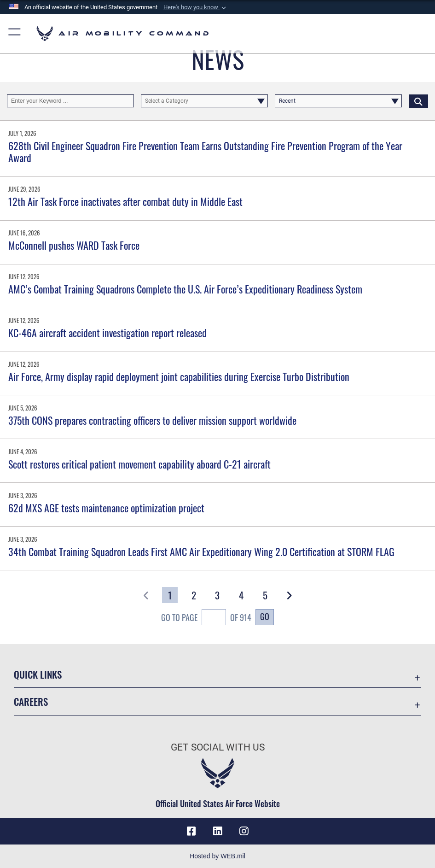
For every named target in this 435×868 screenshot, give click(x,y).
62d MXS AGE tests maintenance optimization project (106, 508)
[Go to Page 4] (241, 595)
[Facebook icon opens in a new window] (191, 831)
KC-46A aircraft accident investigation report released (107, 333)
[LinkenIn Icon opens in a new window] (218, 831)
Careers (31, 701)
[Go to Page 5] (265, 595)
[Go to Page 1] (170, 595)
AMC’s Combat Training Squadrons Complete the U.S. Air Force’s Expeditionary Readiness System (185, 289)
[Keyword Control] (70, 101)
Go (265, 616)
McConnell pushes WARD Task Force (74, 245)
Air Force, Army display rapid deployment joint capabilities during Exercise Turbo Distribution (179, 376)
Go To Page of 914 (206, 619)
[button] (196, 7)
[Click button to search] (418, 101)
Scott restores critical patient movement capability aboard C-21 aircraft (139, 464)
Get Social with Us (218, 747)
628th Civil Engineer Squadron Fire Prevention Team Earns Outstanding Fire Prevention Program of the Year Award (205, 152)
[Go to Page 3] (218, 595)
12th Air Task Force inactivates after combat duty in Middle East (125, 201)
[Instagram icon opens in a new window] (244, 831)
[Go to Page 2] (194, 595)
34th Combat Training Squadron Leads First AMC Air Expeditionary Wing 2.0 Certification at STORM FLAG (201, 551)
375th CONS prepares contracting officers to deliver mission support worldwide (152, 420)
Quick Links (38, 674)
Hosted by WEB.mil (217, 856)
